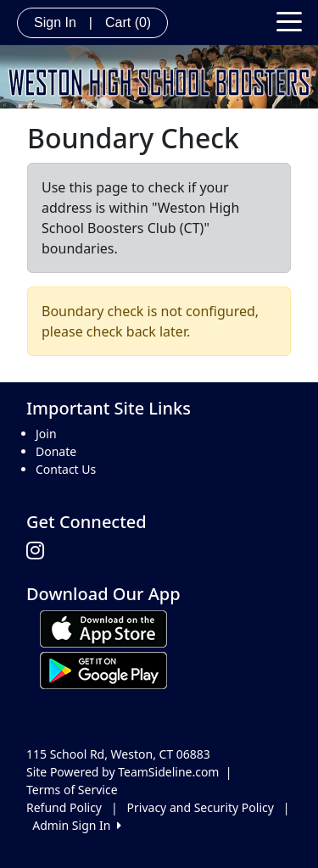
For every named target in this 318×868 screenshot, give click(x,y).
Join (46, 434)
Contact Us (66, 469)
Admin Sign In (76, 825)
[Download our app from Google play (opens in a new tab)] (103, 669)
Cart (128, 22)
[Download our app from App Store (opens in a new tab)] (103, 628)
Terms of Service (72, 790)
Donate (56, 451)
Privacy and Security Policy (201, 807)
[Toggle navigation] (289, 20)
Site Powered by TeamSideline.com (123, 772)
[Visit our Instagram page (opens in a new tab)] (39, 551)
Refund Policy (64, 807)
